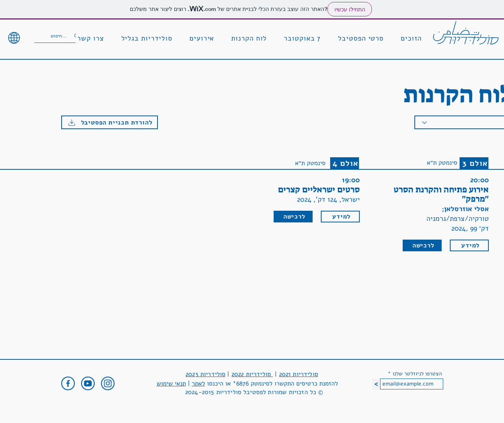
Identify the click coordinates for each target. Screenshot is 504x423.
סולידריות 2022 (252, 374)
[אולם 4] (345, 163)
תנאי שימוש (171, 384)
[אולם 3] (474, 163)
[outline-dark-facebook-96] (68, 383)
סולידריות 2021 (299, 374)
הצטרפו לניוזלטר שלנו (417, 374)
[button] (411, 39)
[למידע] (340, 217)
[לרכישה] (293, 217)
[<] (376, 384)
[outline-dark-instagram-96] (108, 383)
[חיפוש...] (61, 36)
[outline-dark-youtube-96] (88, 383)
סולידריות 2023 (205, 374)
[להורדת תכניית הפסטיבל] (110, 122)
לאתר (198, 384)
